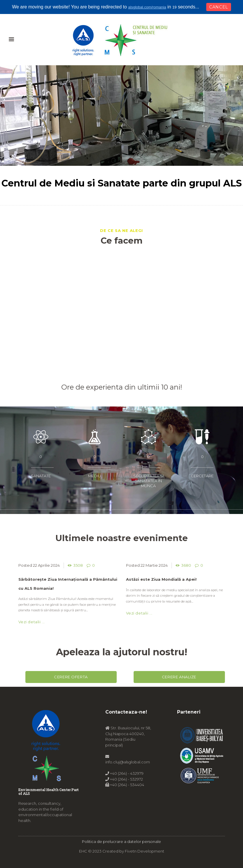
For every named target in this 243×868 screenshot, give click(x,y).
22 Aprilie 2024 (46, 565)
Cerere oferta (71, 677)
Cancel (219, 7)
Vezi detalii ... (32, 622)
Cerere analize (179, 677)
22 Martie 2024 (154, 565)
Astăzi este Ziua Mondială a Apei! (161, 579)
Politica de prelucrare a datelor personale (121, 841)
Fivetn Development (145, 851)
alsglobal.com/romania (147, 7)
